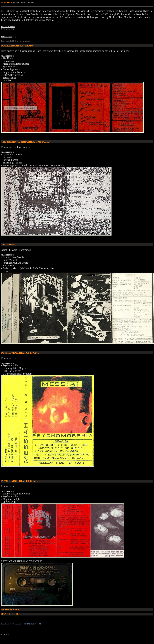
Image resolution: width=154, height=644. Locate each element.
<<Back (5, 634)
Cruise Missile (8, 29)
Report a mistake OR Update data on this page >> (17, 41)
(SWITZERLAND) (23, 3)
